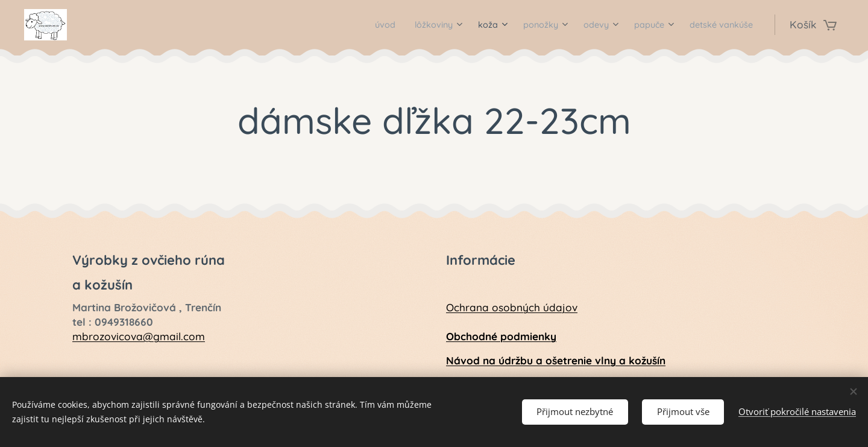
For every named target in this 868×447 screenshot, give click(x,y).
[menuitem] (342, 25)
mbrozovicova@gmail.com (139, 336)
